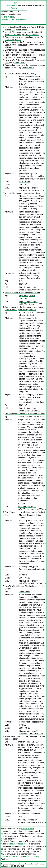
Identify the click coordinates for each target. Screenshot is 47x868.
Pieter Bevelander (27, 76)
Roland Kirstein (8, 17)
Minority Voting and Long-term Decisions (22, 32)
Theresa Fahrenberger (15, 35)
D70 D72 (23, 575)
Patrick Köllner (25, 312)
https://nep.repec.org (17, 844)
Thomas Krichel (31, 864)
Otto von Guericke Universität (14, 19)
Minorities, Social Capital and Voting (20, 27)
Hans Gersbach (32, 35)
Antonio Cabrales (15, 52)
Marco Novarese (39, 846)
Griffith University (32, 856)
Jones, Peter (20, 63)
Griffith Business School (11, 856)
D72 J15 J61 (25, 182)
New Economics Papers (12, 5)
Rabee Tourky (30, 57)
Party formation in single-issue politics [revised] (25, 55)
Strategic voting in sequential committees (23, 37)
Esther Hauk (29, 52)
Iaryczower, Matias (13, 40)
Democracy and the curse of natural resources (25, 50)
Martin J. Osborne (15, 57)
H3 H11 (22, 725)
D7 (20, 281)
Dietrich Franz (28, 68)
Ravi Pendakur (22, 30)
